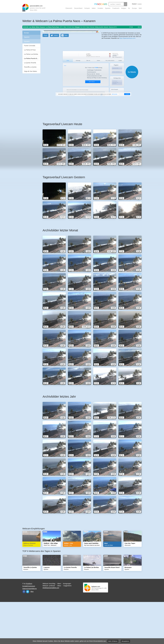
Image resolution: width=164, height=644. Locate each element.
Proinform (29, 624)
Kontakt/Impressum (29, 627)
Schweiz (87, 8)
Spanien (108, 8)
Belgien (124, 8)
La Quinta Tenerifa (30, 63)
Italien (94, 8)
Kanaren (27, 41)
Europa (134, 8)
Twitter (28, 632)
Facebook (24, 632)
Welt (140, 8)
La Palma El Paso (30, 50)
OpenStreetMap (115, 64)
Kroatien (100, 8)
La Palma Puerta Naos (32, 58)
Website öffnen (90, 113)
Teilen (66, 76)
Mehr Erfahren (113, 641)
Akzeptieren (125, 641)
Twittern (56, 76)
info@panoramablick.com (51, 629)
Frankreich (116, 8)
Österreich (69, 8)
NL (129, 8)
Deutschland (78, 8)
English (140, 4)
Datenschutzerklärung (29, 629)
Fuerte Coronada (30, 46)
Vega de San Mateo (30, 71)
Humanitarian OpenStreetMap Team (134, 64)
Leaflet (109, 64)
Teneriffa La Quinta (30, 67)
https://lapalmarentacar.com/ (127, 72)
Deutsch (134, 4)
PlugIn (45, 76)
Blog (32, 632)
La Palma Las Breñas (31, 54)
